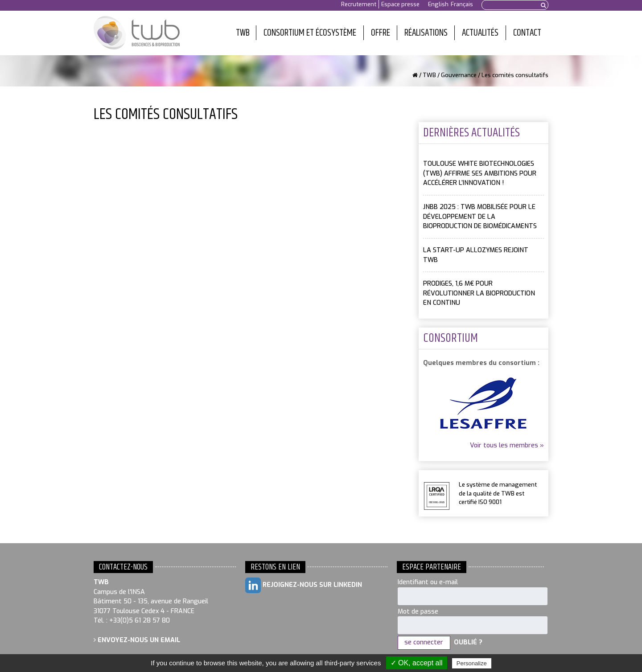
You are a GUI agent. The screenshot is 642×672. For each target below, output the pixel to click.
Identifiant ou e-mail (428, 582)
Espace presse (400, 4)
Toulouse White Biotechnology (137, 33)
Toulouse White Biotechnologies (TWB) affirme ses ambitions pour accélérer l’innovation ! (480, 173)
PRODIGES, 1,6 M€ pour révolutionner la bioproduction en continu (479, 293)
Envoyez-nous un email (137, 640)
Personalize (472, 663)
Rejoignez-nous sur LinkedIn (304, 585)
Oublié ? (468, 642)
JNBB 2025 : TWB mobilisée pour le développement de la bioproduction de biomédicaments (480, 217)
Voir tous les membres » (507, 445)
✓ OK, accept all (417, 663)
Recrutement (359, 4)
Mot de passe (418, 612)
